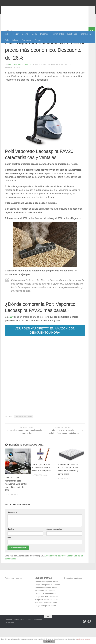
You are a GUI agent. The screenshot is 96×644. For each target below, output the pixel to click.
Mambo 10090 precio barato (46, 598)
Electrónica (72, 34)
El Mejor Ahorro (24, 9)
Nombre (11, 545)
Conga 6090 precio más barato (47, 601)
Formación (27, 40)
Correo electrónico (55, 545)
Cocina (25, 34)
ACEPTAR (49, 641)
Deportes (44, 34)
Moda (34, 34)
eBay (11, 333)
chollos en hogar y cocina (24, 433)
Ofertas (38, 40)
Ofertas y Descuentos (20, 81)
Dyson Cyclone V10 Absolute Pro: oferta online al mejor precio (42, 484)
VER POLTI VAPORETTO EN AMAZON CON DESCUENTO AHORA (45, 347)
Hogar (16, 34)
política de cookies (83, 639)
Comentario (13, 528)
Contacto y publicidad (73, 594)
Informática (86, 34)
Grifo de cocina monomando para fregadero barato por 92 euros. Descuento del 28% (16, 500)
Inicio (7, 34)
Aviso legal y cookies (14, 594)
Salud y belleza (12, 40)
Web (9, 554)
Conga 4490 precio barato (45, 622)
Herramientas (58, 34)
